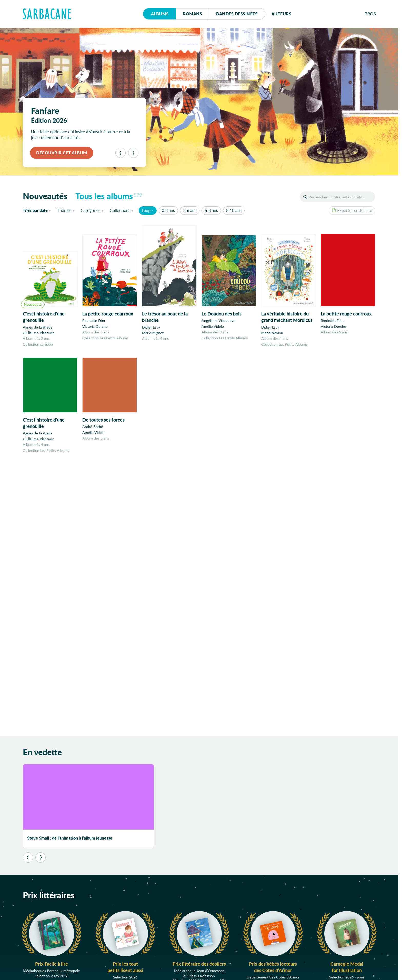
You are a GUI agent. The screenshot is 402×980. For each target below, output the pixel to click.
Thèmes (64, 210)
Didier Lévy (151, 327)
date (38, 210)
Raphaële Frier (94, 321)
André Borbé (93, 429)
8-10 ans (234, 210)
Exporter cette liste (352, 210)
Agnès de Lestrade (38, 327)
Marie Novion (272, 334)
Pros (370, 14)
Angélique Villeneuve (218, 321)
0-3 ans (168, 210)
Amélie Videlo (213, 327)
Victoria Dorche (95, 326)
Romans (192, 14)
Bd (237, 14)
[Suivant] (133, 153)
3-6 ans (190, 210)
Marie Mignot (153, 333)
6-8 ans (211, 210)
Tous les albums (109, 196)
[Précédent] (120, 153)
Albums (160, 14)
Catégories (91, 210)
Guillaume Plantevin (39, 333)
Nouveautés (45, 196)
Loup (146, 210)
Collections (120, 210)
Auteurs (282, 14)
